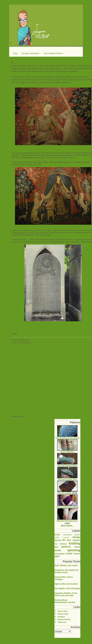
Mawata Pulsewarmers (67, 515)
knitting (75, 543)
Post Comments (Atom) (35, 416)
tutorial (77, 554)
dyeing (58, 540)
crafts (57, 537)
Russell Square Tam (67, 474)
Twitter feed (62, 622)
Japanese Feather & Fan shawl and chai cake (66, 594)
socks (58, 550)
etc (64, 540)
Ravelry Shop (63, 611)
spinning (30, 334)
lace (56, 547)
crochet (66, 537)
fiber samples (74, 540)
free (56, 544)
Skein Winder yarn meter (66, 565)
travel (38, 334)
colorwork (67, 535)
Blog (15, 53)
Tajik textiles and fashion (66, 584)
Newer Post (17, 411)
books (57, 535)
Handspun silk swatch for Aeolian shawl (66, 571)
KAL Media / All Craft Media (67, 588)
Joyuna (16, 329)
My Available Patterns (54, 53)
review (77, 547)
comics (77, 535)
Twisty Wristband (67, 501)
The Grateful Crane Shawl (67, 432)
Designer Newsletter (30, 53)
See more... (67, 526)
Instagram (61, 617)
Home (53, 411)
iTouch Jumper (67, 487)
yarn (57, 556)
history (22, 334)
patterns (66, 547)
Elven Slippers (67, 446)
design (77, 537)
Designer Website (64, 620)
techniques (60, 554)
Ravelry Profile (63, 614)
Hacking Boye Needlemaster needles (65, 601)
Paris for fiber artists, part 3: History (32, 60)
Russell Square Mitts (67, 460)
